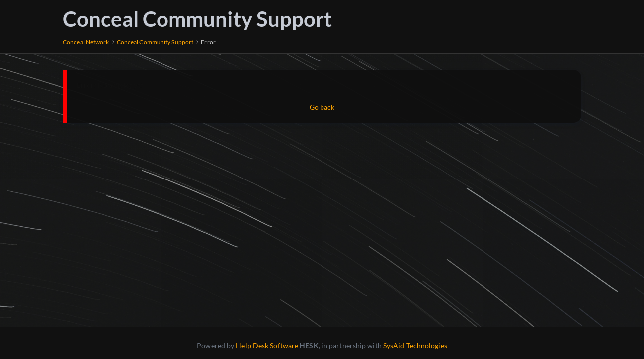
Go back (322, 107)
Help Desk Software (267, 345)
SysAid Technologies (415, 345)
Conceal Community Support (198, 19)
